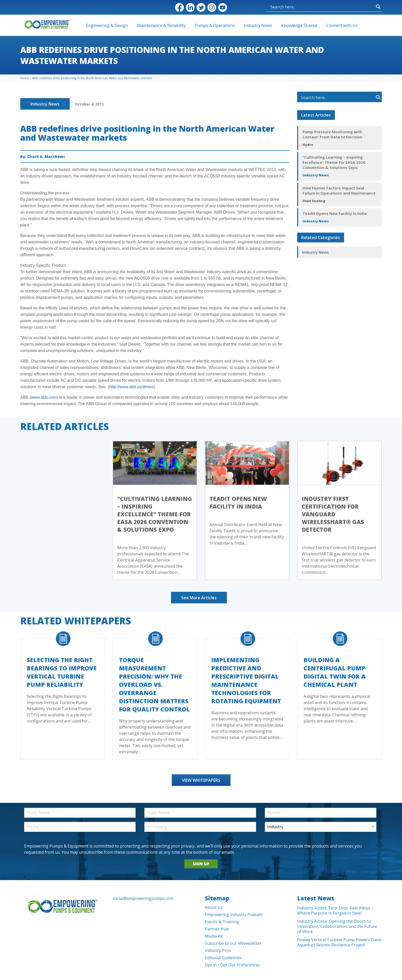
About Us (214, 907)
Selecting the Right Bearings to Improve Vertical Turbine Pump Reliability (62, 672)
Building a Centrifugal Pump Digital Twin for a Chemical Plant (335, 672)
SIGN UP (201, 864)
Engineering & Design (107, 25)
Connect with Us (342, 25)
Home (25, 78)
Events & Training (222, 922)
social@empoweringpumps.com (143, 898)
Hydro (308, 145)
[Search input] (322, 7)
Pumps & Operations (215, 25)
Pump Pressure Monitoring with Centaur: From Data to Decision (332, 134)
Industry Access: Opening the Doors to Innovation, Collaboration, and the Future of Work (337, 926)
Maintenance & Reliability (161, 25)
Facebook (179, 7)
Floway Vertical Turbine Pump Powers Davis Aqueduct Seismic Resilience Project (339, 942)
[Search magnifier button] (378, 7)
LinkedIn (190, 7)
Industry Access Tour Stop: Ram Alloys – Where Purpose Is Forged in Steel (335, 910)
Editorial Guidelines (223, 958)
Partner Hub (217, 929)
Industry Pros (218, 950)
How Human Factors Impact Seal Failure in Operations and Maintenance (339, 191)
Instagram (212, 7)
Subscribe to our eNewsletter (233, 943)
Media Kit (214, 936)
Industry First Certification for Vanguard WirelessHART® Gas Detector (333, 514)
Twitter (201, 7)
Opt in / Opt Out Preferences (232, 965)
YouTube (223, 7)
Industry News (258, 25)
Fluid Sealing (314, 201)
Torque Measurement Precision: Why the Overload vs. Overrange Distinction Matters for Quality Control (154, 684)
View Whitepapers (201, 780)
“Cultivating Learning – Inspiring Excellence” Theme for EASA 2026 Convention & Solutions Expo (334, 162)
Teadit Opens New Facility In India (335, 213)
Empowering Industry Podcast (234, 915)
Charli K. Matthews (46, 156)
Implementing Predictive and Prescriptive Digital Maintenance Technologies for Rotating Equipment (246, 680)
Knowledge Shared (299, 25)
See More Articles (199, 598)
